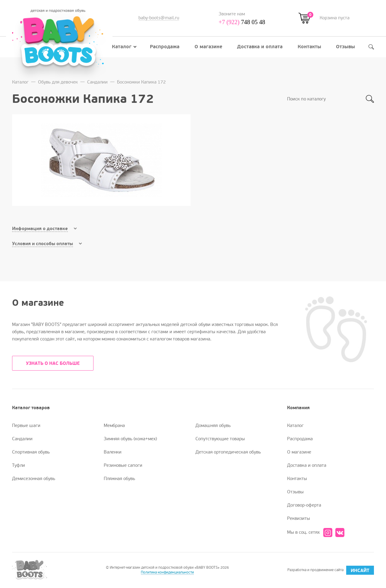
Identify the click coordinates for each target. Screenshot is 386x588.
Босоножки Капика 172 (141, 82)
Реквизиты (299, 518)
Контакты (309, 47)
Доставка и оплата (260, 47)
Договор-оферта (304, 505)
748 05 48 (242, 22)
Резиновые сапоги (123, 465)
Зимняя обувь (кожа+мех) (130, 439)
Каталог (124, 47)
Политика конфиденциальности (167, 572)
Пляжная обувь (119, 479)
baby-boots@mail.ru (159, 18)
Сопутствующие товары (220, 439)
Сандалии (97, 82)
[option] (101, 160)
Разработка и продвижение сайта (331, 570)
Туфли (19, 465)
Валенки (113, 452)
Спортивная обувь (31, 452)
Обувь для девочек (58, 82)
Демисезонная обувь (34, 479)
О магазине (208, 47)
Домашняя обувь (213, 425)
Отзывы (345, 47)
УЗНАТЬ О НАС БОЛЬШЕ (53, 363)
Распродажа (165, 47)
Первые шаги (26, 425)
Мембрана (114, 425)
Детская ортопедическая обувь (228, 452)
